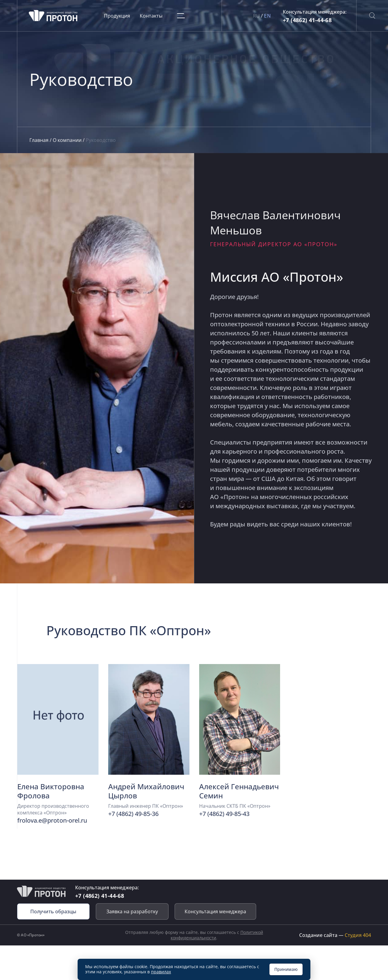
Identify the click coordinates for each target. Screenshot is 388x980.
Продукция (118, 16)
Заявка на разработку (132, 911)
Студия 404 (358, 935)
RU (257, 16)
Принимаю (286, 969)
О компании (68, 140)
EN (267, 16)
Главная (40, 140)
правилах (161, 972)
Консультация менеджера (215, 911)
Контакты (152, 16)
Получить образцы (53, 911)
